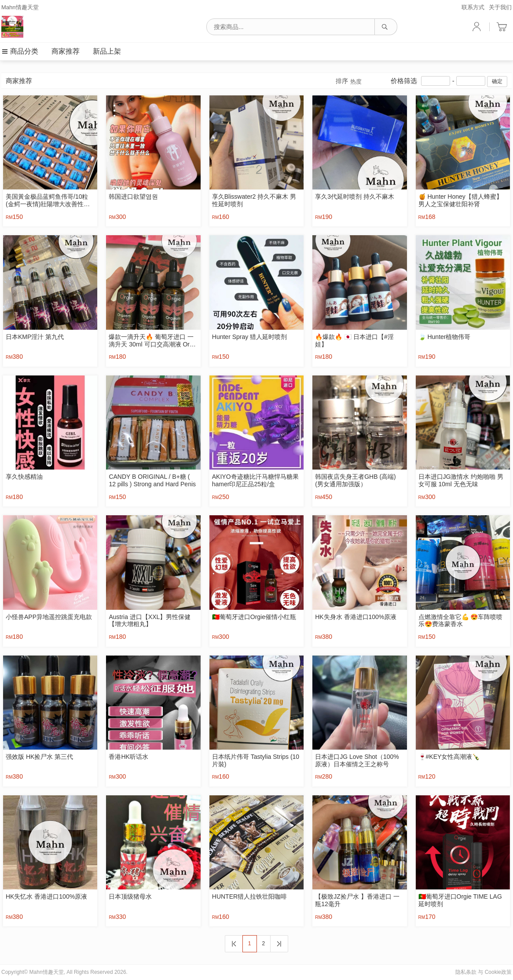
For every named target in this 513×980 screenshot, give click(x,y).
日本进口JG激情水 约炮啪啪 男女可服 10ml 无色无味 (461, 480)
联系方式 (473, 7)
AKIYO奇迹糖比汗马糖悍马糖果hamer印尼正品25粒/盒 (255, 480)
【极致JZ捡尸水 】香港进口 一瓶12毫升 (357, 900)
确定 (497, 81)
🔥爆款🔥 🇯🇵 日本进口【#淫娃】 (354, 341)
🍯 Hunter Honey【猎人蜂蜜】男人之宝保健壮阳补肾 (460, 200)
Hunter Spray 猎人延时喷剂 (249, 337)
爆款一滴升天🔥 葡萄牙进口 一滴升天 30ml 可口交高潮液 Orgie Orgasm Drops (153, 341)
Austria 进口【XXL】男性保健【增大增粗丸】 (150, 621)
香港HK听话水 (128, 757)
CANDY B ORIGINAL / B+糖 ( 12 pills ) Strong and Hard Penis (152, 480)
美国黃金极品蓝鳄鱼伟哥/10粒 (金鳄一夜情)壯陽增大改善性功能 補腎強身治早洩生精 (48, 200)
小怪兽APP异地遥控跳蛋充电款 (49, 617)
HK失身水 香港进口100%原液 (356, 617)
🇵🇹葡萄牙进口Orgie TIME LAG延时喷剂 (460, 900)
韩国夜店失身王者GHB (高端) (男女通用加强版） (355, 480)
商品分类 (20, 51)
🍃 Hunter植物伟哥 (445, 337)
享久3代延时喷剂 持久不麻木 (355, 197)
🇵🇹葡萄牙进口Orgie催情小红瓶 (254, 617)
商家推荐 (66, 51)
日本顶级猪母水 (130, 896)
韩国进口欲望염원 (133, 197)
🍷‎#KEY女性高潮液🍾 (449, 757)
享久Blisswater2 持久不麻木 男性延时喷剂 (254, 200)
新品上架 (107, 51)
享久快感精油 (24, 477)
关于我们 (500, 7)
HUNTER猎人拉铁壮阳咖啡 (249, 896)
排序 (349, 82)
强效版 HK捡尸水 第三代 (39, 757)
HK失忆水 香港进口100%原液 (46, 896)
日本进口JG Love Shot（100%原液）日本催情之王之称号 (357, 760)
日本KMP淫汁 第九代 (35, 337)
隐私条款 (466, 972)
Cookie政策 (498, 972)
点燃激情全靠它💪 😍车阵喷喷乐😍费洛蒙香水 (461, 621)
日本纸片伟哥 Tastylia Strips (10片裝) (256, 760)
